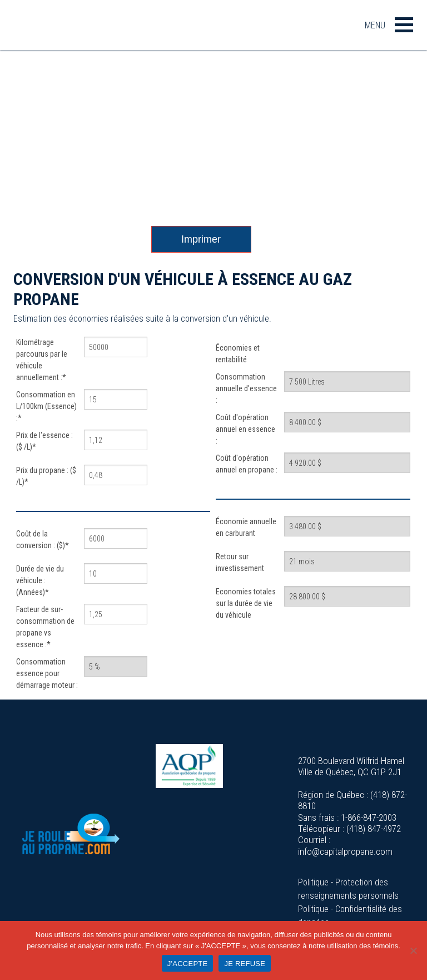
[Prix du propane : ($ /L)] (116, 475)
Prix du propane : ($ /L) (46, 476)
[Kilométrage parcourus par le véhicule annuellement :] (116, 347)
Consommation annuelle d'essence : (246, 388)
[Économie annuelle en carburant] (347, 526)
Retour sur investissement (240, 562)
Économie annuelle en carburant (246, 527)
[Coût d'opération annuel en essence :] (347, 422)
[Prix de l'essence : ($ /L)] (116, 440)
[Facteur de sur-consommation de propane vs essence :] (116, 614)
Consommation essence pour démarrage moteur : (47, 673)
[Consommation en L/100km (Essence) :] (116, 399)
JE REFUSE (245, 964)
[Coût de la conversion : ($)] (116, 538)
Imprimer (201, 239)
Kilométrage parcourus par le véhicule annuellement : (42, 360)
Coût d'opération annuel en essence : (245, 429)
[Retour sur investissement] (347, 561)
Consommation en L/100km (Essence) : (46, 406)
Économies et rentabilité (238, 354)
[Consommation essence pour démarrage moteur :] (116, 666)
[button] (404, 25)
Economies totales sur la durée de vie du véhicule (246, 603)
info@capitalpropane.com (345, 851)
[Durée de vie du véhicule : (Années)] (116, 573)
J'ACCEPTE (188, 964)
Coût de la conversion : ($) (43, 540)
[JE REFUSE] (413, 951)
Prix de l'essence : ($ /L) (44, 441)
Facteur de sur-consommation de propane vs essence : (45, 627)
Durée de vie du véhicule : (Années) (40, 580)
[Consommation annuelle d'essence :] (347, 381)
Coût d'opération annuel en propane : (247, 464)
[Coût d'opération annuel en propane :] (347, 463)
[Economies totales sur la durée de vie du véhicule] (347, 596)
